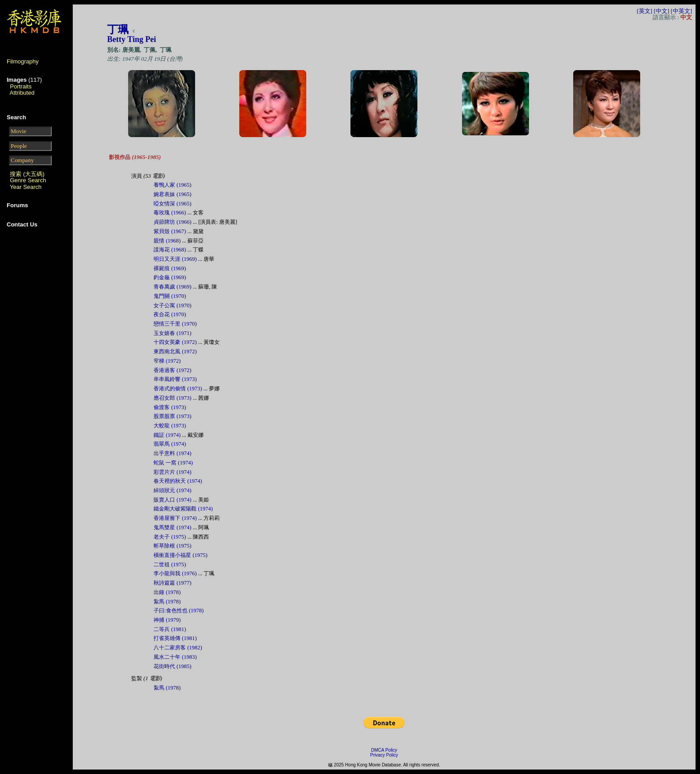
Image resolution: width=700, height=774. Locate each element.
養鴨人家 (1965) (172, 185)
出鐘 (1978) (167, 592)
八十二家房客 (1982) (178, 648)
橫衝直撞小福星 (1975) (180, 555)
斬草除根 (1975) (172, 546)
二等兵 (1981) (170, 629)
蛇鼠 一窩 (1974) (173, 463)
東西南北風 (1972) (175, 351)
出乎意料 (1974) (172, 453)
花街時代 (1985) (172, 666)
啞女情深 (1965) (172, 204)
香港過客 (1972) (172, 370)
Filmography (23, 61)
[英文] (644, 11)
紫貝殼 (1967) (170, 231)
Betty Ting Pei (131, 39)
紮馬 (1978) (167, 602)
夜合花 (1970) (170, 314)
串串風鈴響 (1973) (175, 379)
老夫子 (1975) (170, 537)
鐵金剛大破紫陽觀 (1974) (183, 509)
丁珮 (118, 29)
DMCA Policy (384, 750)
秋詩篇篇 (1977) (172, 583)
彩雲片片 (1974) (172, 472)
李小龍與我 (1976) (175, 573)
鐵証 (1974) (167, 435)
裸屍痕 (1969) (170, 268)
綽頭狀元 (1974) (172, 490)
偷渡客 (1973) (170, 407)
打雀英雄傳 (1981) (175, 638)
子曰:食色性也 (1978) (179, 611)
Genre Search (28, 180)
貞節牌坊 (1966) (172, 222)
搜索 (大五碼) (27, 174)
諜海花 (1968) (170, 250)
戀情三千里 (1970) (175, 324)
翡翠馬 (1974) (170, 444)
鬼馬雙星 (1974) (172, 527)
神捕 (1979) (167, 620)
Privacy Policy (384, 755)
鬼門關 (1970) (170, 296)
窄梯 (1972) (167, 361)
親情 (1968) (167, 241)
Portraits (21, 86)
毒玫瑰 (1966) (170, 213)
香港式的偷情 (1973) (178, 389)
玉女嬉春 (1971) (172, 333)
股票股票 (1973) (172, 416)
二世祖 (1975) (170, 565)
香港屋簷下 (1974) (175, 518)
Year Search (26, 187)
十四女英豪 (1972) (175, 342)
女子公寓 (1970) (172, 305)
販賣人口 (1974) (172, 500)
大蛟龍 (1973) (170, 426)
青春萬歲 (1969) (172, 287)
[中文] (661, 11)
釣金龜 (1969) (170, 277)
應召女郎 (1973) (172, 398)
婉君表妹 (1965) (172, 194)
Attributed (22, 93)
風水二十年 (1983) (175, 657)
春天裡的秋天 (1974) (178, 481)
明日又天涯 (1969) (175, 259)
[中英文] (681, 11)
